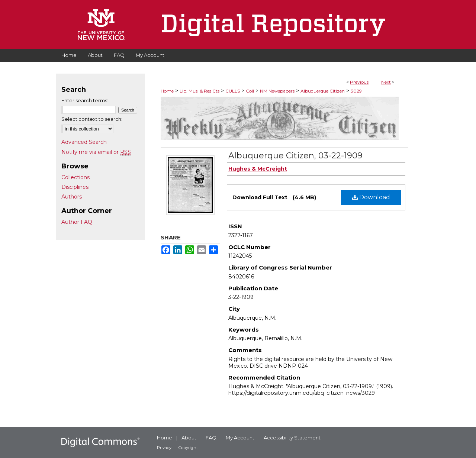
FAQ (211, 438)
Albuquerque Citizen (323, 91)
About (189, 438)
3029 (356, 91)
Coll (250, 91)
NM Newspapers (277, 91)
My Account (240, 438)
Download (371, 197)
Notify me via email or (96, 152)
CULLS (233, 91)
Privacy (164, 448)
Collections (75, 177)
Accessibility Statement (292, 438)
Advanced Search (84, 142)
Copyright (188, 448)
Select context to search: (92, 119)
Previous (359, 82)
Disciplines (75, 187)
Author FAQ (77, 222)
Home (167, 91)
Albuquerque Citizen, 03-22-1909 (295, 156)
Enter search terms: (85, 100)
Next (386, 82)
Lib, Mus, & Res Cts (200, 91)
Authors (72, 197)
